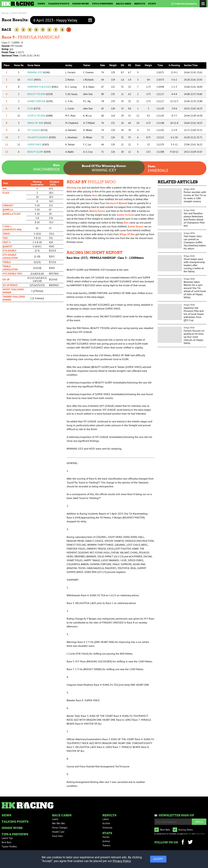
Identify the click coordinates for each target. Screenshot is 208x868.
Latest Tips (7, 838)
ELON (34, 108)
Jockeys (106, 841)
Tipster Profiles (9, 847)
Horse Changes (60, 828)
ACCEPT (158, 859)
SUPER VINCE (38, 144)
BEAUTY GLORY (39, 152)
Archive (106, 823)
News (41, 4)
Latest (55, 819)
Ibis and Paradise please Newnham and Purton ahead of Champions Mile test (194, 219)
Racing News (186, 830)
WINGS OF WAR (39, 123)
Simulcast (107, 828)
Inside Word (81, 4)
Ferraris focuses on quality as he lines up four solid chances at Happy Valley (194, 337)
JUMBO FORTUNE (40, 101)
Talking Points (59, 4)
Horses (106, 837)
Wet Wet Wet (58, 823)
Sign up (199, 822)
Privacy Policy (200, 834)
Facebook (183, 842)
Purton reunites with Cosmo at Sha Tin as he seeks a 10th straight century (195, 197)
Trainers (106, 845)
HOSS (34, 80)
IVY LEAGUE (37, 130)
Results (140, 4)
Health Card (58, 832)
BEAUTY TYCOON (40, 94)
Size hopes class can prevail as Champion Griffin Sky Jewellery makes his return (195, 242)
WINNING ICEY (39, 72)
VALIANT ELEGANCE (42, 137)
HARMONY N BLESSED (43, 87)
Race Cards (124, 4)
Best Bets (6, 842)
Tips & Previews (102, 4)
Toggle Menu (203, 4)
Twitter (190, 842)
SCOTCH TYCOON (40, 116)
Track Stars (57, 836)
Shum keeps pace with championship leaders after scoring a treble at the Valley (194, 265)
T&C (190, 834)
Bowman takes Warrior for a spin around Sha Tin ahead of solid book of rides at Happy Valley (195, 290)
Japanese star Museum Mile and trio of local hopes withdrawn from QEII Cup (194, 314)
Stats (152, 4)
